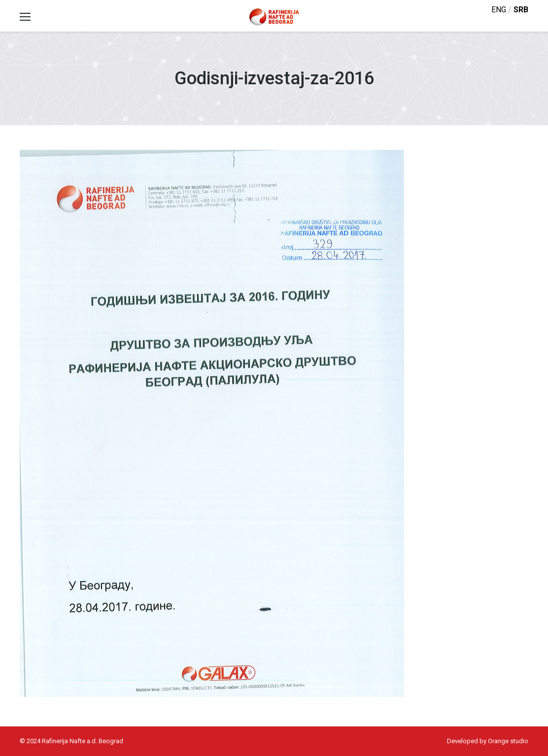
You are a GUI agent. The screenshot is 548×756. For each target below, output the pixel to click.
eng (499, 10)
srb (521, 10)
